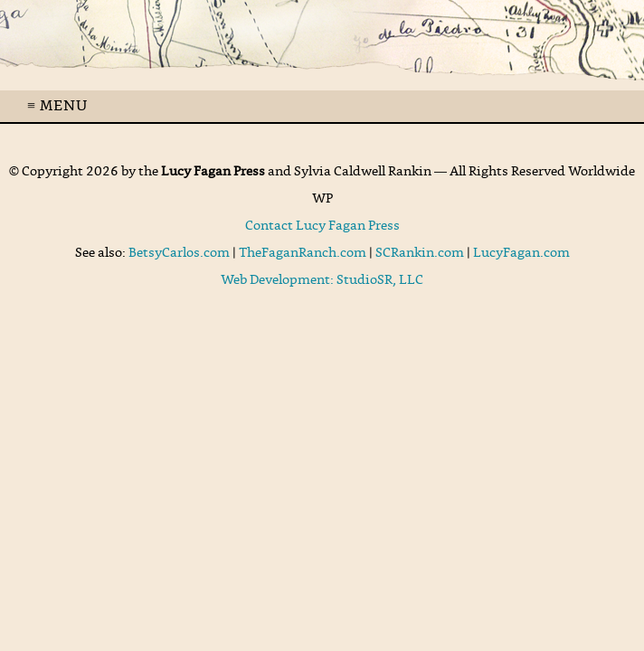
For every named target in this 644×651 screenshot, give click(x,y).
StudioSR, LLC (380, 280)
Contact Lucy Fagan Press (322, 226)
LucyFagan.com (521, 253)
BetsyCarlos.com (179, 253)
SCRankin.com (420, 253)
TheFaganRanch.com (303, 253)
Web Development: (279, 280)
